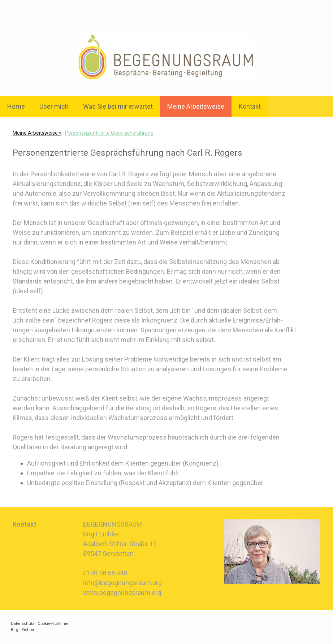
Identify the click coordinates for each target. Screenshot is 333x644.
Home (16, 106)
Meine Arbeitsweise (196, 106)
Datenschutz (23, 624)
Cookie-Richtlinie (53, 624)
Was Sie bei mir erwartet (118, 106)
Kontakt (250, 106)
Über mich (54, 106)
